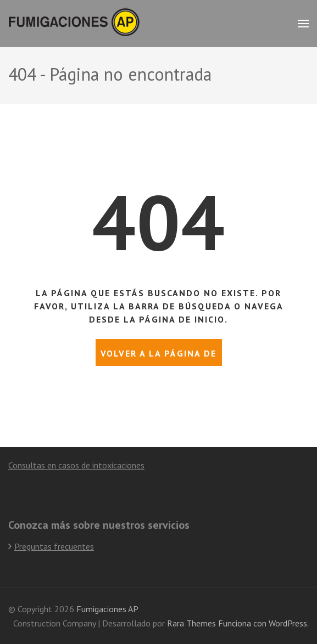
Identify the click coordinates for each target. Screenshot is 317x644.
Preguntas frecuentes (54, 546)
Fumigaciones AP (107, 609)
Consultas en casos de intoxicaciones (76, 465)
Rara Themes (191, 623)
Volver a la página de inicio (158, 357)
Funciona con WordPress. (263, 623)
